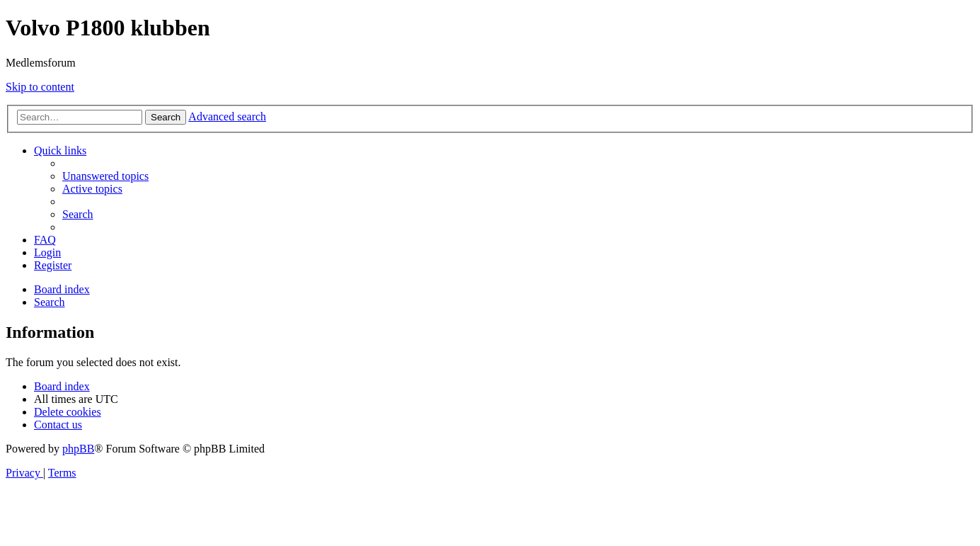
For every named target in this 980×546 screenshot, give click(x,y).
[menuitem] (105, 176)
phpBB (78, 449)
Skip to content (40, 87)
